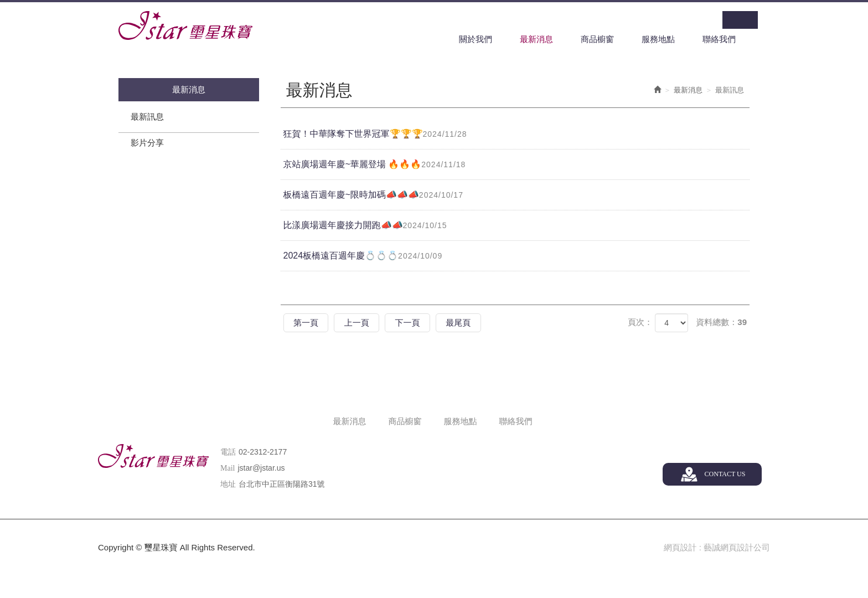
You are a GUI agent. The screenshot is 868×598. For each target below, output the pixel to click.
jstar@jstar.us (261, 468)
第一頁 (308, 323)
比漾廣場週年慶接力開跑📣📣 (369, 226)
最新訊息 (147, 117)
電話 (228, 452)
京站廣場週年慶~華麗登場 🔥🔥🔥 (378, 165)
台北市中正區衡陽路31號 (282, 484)
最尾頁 (469, 323)
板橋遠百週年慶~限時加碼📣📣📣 (377, 195)
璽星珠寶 (185, 25)
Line (749, 20)
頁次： (640, 323)
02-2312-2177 (263, 452)
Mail (228, 468)
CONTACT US (725, 474)
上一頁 (361, 323)
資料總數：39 (721, 323)
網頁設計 (680, 548)
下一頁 (415, 323)
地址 (228, 484)
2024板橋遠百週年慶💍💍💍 (367, 256)
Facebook (731, 20)
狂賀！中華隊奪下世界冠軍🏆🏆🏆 (379, 135)
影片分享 (147, 143)
